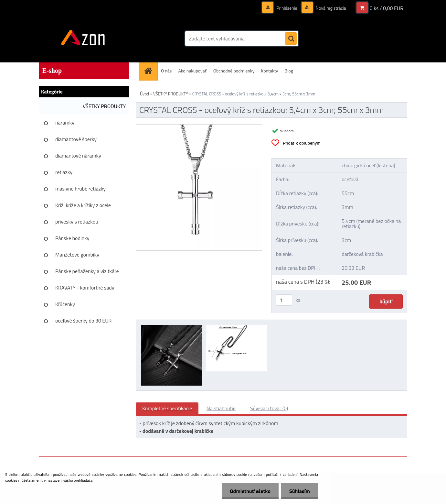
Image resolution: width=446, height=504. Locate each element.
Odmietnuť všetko (250, 491)
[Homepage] (150, 71)
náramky (65, 123)
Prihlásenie (287, 8)
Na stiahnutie (221, 408)
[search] (291, 39)
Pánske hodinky (72, 238)
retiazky (64, 172)
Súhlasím (300, 491)
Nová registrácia (330, 8)
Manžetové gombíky (77, 255)
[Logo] (83, 38)
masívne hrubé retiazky (80, 189)
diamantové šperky (76, 139)
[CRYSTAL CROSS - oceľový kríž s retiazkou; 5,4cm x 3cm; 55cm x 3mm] (199, 127)
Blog (289, 71)
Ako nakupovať (192, 71)
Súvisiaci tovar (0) (269, 408)
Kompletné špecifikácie (167, 408)
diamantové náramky (78, 156)
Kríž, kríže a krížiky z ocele (83, 205)
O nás (166, 71)
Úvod (144, 94)
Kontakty (269, 71)
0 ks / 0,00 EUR (387, 8)
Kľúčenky (65, 304)
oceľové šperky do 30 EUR (83, 321)
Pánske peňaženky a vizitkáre (87, 271)
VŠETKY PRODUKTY (104, 106)
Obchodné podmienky (234, 71)
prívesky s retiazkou (77, 222)
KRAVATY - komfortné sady (85, 288)
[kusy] (284, 300)
